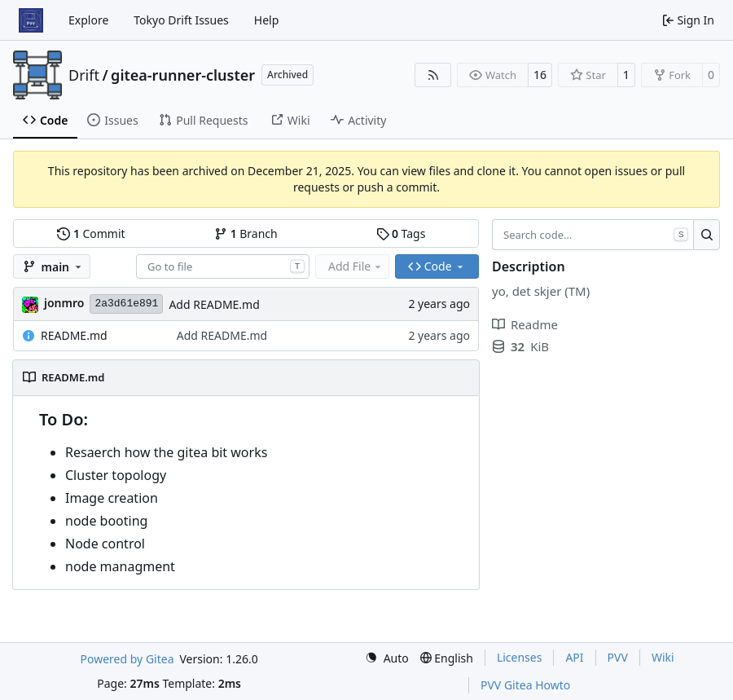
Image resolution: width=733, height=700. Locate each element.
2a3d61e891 (126, 304)
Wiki (663, 657)
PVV (618, 657)
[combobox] (223, 266)
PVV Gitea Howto (525, 685)
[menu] (387, 658)
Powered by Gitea (127, 659)
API (574, 657)
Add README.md (214, 304)
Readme (525, 324)
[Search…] (707, 235)
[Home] (31, 20)
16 (540, 75)
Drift (84, 75)
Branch (246, 233)
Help (267, 20)
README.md (74, 335)
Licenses (520, 657)
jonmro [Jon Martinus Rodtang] (64, 303)
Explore (88, 20)
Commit (91, 233)
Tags (401, 233)
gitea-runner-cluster (183, 75)
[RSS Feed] (433, 75)
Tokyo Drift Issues (181, 20)
